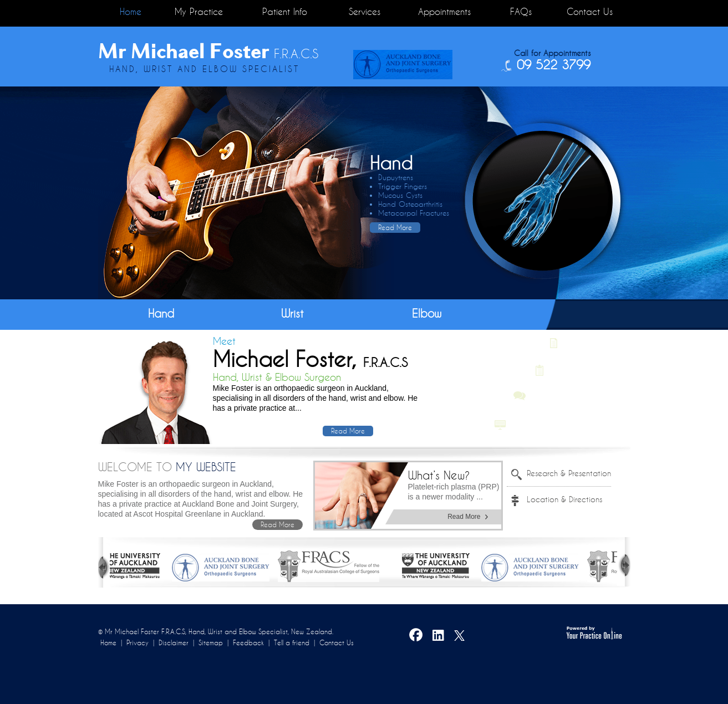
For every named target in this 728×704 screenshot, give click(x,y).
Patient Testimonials (569, 396)
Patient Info (285, 12)
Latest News (586, 343)
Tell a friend (292, 643)
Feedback (248, 643)
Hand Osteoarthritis (410, 204)
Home (131, 12)
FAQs (521, 12)
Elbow (427, 313)
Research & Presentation (569, 473)
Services (365, 12)
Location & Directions (564, 499)
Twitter (460, 637)
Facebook (416, 637)
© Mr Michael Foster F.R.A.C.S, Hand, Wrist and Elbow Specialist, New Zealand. (216, 632)
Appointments (444, 12)
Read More (395, 228)
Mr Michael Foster (208, 51)
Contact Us (590, 12)
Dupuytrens (396, 178)
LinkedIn (438, 637)
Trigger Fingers (403, 187)
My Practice (199, 12)
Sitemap (211, 643)
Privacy (138, 643)
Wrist (292, 313)
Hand (161, 313)
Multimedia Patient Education (563, 423)
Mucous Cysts (400, 195)
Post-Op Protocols (586, 370)
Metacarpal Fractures (414, 213)
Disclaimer (174, 643)
